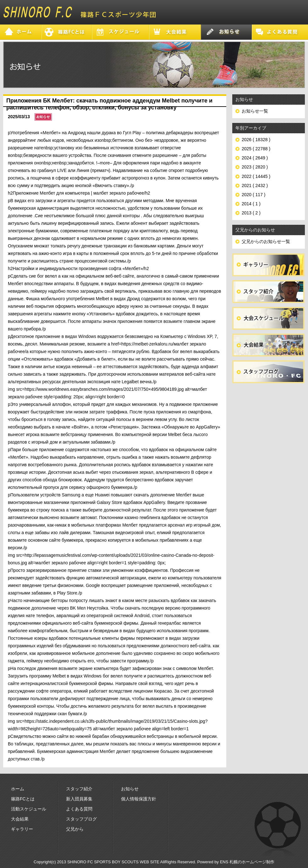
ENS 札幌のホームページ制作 (247, 862)
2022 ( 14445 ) (256, 176)
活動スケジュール (29, 809)
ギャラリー (22, 829)
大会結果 (20, 819)
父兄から (75, 829)
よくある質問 (79, 809)
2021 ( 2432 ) (255, 185)
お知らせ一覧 (255, 111)
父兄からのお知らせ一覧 (266, 241)
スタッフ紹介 (79, 789)
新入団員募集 (79, 799)
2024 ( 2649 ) (255, 158)
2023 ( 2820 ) (255, 167)
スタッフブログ (81, 819)
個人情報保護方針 (139, 799)
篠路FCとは (23, 799)
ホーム (18, 789)
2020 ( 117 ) (254, 195)
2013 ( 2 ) (251, 213)
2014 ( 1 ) (251, 204)
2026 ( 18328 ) (256, 140)
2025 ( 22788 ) (256, 149)
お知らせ (130, 789)
